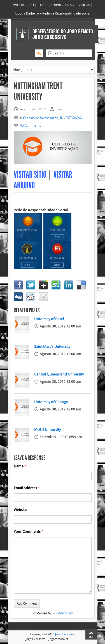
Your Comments (29, 532)
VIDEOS (84, 5)
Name (20, 466)
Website (20, 510)
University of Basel (49, 319)
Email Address (27, 488)
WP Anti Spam (63, 613)
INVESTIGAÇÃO (23, 5)
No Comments (30, 125)
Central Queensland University (59, 374)
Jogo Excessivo (65, 634)
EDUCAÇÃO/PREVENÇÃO (56, 5)
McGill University (47, 430)
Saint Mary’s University (52, 347)
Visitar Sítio (30, 175)
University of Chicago (51, 402)
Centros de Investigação (41, 118)
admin (65, 109)
